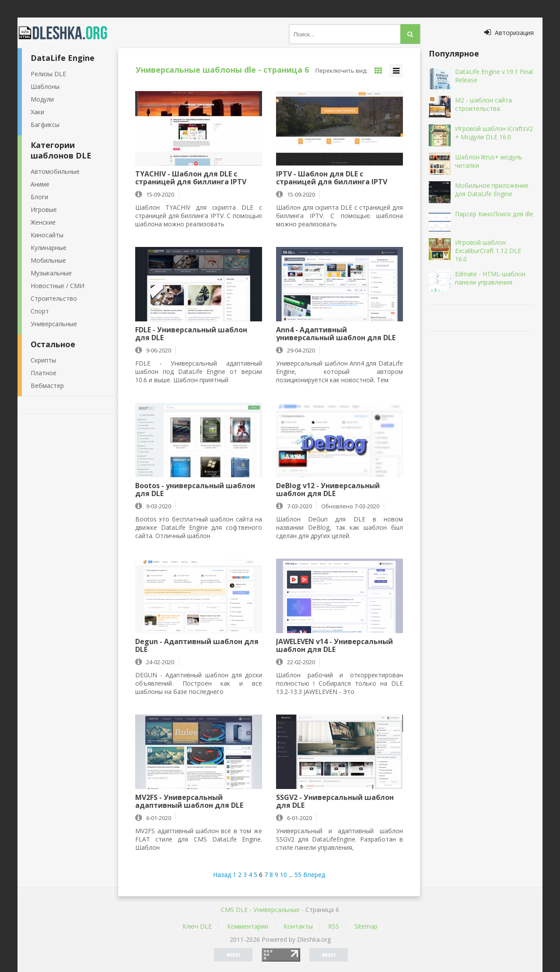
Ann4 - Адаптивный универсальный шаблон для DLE (336, 334)
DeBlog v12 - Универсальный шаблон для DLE (328, 490)
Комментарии (248, 926)
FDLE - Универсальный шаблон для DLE (191, 334)
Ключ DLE (197, 926)
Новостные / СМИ (58, 286)
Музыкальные (51, 273)
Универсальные (54, 324)
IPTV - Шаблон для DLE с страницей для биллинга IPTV (332, 178)
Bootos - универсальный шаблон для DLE (195, 490)
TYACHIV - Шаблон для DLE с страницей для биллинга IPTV (191, 178)
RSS (334, 926)
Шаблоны (45, 86)
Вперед (314, 875)
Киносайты (47, 235)
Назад (222, 875)
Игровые (44, 210)
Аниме (40, 184)
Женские (43, 222)
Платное (44, 373)
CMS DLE (234, 910)
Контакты (298, 926)
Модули (42, 99)
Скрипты (43, 360)
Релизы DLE (48, 74)
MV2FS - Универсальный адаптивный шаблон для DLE (189, 801)
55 (298, 875)
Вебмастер (47, 386)
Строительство (54, 298)
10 (283, 875)
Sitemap (366, 926)
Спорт (40, 311)
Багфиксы (45, 125)
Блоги (39, 197)
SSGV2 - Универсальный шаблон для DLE (335, 801)
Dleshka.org (68, 33)
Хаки (37, 112)
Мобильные (48, 260)
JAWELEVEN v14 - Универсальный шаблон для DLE (334, 645)
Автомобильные (55, 171)
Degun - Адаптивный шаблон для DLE (197, 645)
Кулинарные (49, 248)
